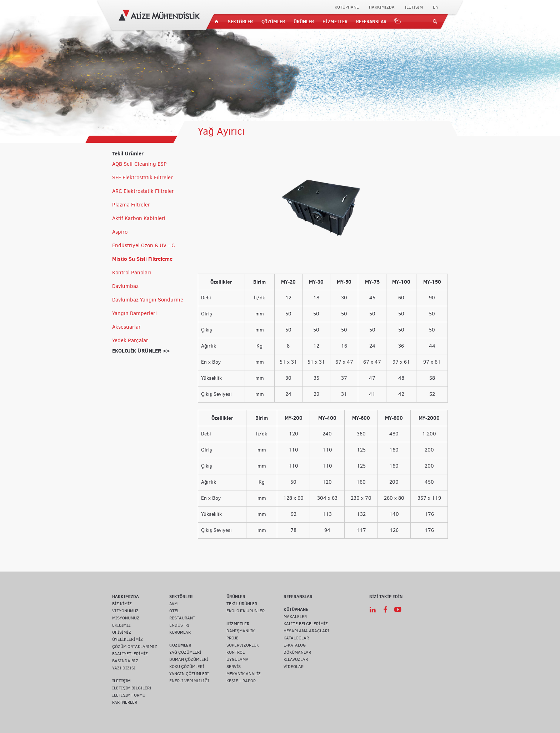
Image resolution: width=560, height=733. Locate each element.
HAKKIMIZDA (382, 7)
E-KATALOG (295, 645)
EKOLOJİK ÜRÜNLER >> (141, 351)
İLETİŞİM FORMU (129, 695)
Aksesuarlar (126, 327)
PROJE (232, 638)
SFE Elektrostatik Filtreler (142, 178)
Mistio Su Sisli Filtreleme (142, 259)
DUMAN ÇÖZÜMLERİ (189, 659)
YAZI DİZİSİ (124, 668)
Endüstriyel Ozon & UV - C (144, 245)
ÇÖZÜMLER (273, 21)
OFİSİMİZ (122, 632)
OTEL (174, 611)
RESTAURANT (182, 618)
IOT (398, 21)
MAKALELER (295, 617)
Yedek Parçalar (130, 340)
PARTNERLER (125, 702)
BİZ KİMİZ (122, 604)
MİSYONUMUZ (126, 618)
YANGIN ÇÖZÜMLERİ (189, 674)
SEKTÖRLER (240, 21)
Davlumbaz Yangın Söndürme (148, 300)
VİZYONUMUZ (125, 611)
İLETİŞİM (414, 7)
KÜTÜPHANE (347, 7)
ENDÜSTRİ (179, 625)
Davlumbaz (125, 286)
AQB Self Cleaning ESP (139, 164)
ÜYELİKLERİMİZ (127, 639)
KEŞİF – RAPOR (241, 681)
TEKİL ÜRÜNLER (242, 604)
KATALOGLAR (296, 638)
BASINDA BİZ (125, 661)
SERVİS (234, 667)
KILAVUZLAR (296, 659)
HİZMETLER (335, 21)
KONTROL (236, 652)
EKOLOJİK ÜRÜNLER (246, 611)
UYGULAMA (237, 659)
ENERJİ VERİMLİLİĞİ (189, 681)
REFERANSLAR (371, 21)
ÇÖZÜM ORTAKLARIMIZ (135, 647)
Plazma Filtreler (131, 205)
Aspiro (120, 232)
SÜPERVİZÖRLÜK (243, 645)
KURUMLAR (180, 632)
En (435, 7)
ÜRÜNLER (304, 21)
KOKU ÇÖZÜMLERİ (187, 667)
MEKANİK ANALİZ (244, 674)
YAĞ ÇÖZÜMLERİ (185, 652)
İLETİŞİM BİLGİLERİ (132, 688)
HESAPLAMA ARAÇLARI (306, 631)
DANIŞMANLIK (241, 631)
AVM (173, 604)
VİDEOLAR (294, 667)
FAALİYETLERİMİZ (130, 654)
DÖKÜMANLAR (297, 652)
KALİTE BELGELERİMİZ (306, 624)
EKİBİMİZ (121, 625)
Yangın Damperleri (134, 313)
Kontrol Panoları (132, 273)
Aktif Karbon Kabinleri (139, 218)
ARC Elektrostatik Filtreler (143, 191)
